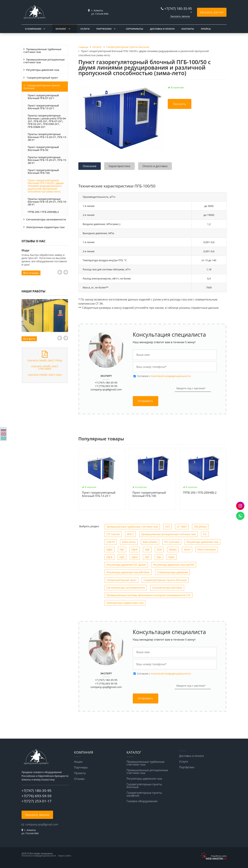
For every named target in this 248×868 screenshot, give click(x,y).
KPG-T (130, 534)
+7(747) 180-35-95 (178, 9)
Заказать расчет (212, 12)
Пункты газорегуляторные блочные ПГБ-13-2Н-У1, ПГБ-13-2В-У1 (47, 137)
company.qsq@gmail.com (106, 389)
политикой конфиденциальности (171, 376)
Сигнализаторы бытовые (167, 588)
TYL (205, 534)
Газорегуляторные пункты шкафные (144, 794)
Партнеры (81, 767)
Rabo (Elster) (150, 542)
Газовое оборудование (142, 801)
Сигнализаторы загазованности (46, 219)
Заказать (180, 104)
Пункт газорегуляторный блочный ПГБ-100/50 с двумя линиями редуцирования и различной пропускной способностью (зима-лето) (46, 186)
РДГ (122, 550)
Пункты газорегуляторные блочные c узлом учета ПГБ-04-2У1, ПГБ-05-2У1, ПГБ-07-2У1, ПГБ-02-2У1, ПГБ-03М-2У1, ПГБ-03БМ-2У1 (47, 121)
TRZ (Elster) (200, 527)
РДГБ (109, 557)
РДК (147, 550)
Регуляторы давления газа (43, 70)
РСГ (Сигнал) (172, 542)
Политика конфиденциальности (39, 856)
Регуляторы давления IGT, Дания (126, 565)
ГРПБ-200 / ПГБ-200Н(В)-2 (43, 212)
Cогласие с (164, 376)
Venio (187, 550)
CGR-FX (111, 542)
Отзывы (79, 779)
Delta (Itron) (129, 542)
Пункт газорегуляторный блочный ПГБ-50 (43, 148)
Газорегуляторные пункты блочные (42, 87)
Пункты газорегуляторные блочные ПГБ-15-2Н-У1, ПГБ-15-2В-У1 (47, 160)
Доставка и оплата (162, 29)
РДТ (147, 557)
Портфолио (104, 29)
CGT (167, 527)
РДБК (110, 550)
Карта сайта (65, 856)
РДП (122, 557)
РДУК (172, 557)
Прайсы (206, 29)
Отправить (146, 401)
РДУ (159, 557)
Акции (78, 762)
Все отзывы (31, 273)
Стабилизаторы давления (172, 572)
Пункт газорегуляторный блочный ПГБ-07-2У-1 (43, 97)
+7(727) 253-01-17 (37, 801)
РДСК (135, 557)
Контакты (188, 29)
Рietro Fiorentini (207, 550)
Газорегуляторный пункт (42, 78)
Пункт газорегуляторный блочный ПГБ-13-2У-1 (43, 107)
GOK (159, 550)
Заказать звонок (180, 16)
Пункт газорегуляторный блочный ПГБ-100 (43, 171)
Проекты (80, 773)
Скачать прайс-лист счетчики (45, 368)
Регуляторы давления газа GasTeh (174, 565)
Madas (173, 550)
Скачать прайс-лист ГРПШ (45, 361)
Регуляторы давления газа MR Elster (128, 572)
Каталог (61, 29)
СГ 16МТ (182, 527)
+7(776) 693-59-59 (37, 796)
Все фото (29, 339)
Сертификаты (135, 29)
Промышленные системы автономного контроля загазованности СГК (148, 595)
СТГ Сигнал (113, 534)
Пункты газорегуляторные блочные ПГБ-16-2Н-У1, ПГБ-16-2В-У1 (47, 202)
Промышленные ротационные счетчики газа (44, 61)
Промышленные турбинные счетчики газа (42, 50)
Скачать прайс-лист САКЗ (45, 375)
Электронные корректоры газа (45, 227)
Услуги (85, 29)
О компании (33, 29)
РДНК (135, 550)
